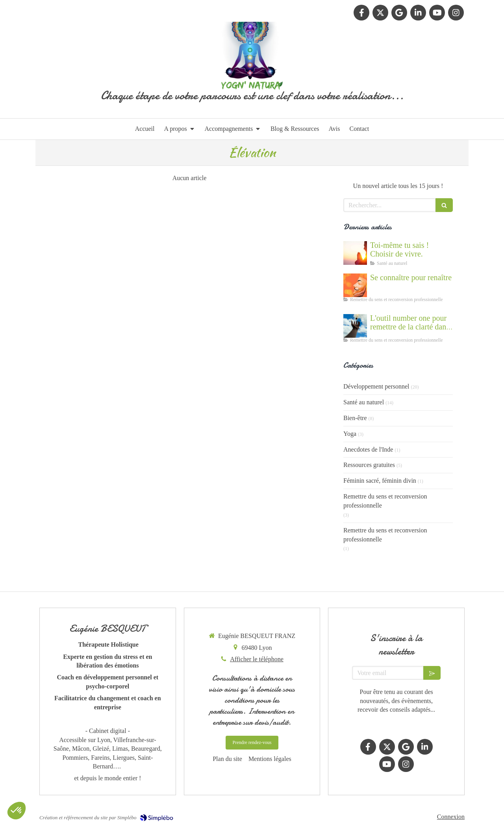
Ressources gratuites (369, 465)
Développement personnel (376, 386)
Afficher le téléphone (257, 659)
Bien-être (355, 418)
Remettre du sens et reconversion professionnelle (385, 501)
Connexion (451, 817)
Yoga (350, 434)
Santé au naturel (364, 402)
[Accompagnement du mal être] (355, 326)
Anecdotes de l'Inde (368, 449)
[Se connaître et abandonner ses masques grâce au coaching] (355, 285)
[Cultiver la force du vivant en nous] (355, 253)
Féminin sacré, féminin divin (380, 481)
